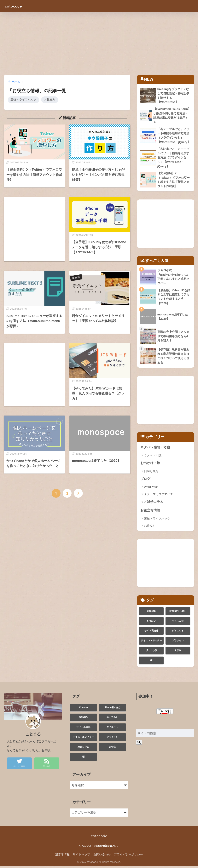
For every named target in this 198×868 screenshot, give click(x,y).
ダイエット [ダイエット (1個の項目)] (178, 633)
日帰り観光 (151, 473)
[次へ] (78, 493)
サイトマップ (81, 857)
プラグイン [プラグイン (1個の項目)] (178, 643)
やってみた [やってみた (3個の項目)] (178, 623)
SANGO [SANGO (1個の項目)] (151, 623)
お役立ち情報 (150, 512)
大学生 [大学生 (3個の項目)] (178, 652)
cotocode (16, 6)
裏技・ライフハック (23, 100)
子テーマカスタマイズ (159, 496)
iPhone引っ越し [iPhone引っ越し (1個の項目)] (178, 613)
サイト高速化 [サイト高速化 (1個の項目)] (151, 633)
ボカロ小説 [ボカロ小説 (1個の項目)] (151, 652)
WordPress (151, 489)
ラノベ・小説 (153, 457)
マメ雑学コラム (152, 504)
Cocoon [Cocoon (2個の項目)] (151, 613)
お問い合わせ (102, 857)
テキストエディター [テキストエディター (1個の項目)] (151, 643)
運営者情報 (62, 857)
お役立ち (50, 100)
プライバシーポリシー (128, 857)
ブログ (145, 481)
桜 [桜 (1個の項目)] (151, 662)
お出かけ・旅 (150, 465)
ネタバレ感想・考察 (155, 449)
